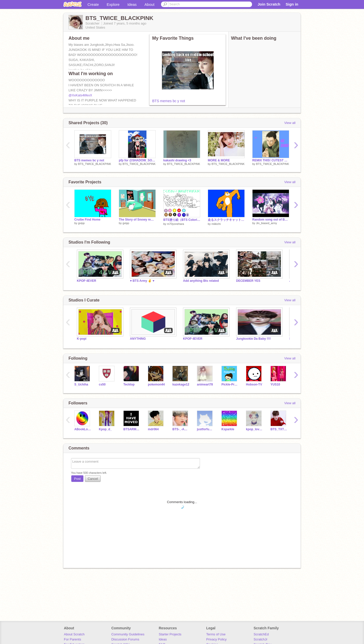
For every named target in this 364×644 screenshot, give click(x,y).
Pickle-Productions (230, 384)
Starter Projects (170, 634)
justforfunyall (205, 429)
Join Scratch (269, 4)
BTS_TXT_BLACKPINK (279, 429)
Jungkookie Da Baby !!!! (253, 339)
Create (93, 4)
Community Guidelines (128, 634)
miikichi (216, 224)
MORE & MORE (219, 160)
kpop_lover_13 (254, 429)
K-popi (82, 339)
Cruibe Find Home (87, 220)
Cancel (93, 479)
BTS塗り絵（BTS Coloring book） (182, 220)
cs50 (102, 384)
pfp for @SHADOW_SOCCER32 (137, 160)
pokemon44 (156, 384)
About (150, 4)
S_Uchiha (81, 384)
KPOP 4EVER (86, 281)
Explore (113, 4)
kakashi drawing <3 (177, 160)
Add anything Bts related (201, 281)
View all (290, 123)
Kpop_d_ (105, 429)
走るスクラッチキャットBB (226, 220)
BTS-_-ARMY (181, 429)
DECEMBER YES (248, 281)
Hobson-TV (254, 384)
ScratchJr (260, 639)
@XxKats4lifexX (80, 95)
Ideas (132, 4)
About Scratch (74, 634)
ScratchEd (261, 634)
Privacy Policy (217, 639)
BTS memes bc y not (169, 101)
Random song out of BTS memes (271, 220)
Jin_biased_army (267, 223)
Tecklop (129, 384)
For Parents (73, 639)
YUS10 (275, 384)
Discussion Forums (125, 639)
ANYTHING (138, 339)
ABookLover (83, 429)
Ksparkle (228, 429)
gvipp (81, 223)
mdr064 (153, 429)
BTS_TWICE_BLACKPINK (95, 164)
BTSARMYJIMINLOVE (132, 429)
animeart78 (205, 384)
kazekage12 (181, 384)
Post (77, 479)
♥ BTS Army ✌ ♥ (142, 281)
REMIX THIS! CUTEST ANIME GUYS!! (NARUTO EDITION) (271, 160)
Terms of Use (216, 634)
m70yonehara (176, 224)
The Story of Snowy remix (137, 220)
